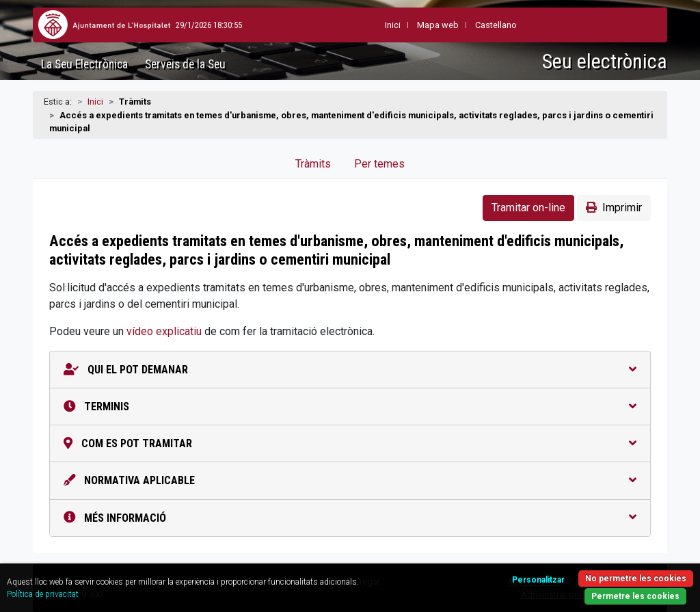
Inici (95, 102)
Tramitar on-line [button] (528, 208)
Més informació (350, 518)
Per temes (379, 164)
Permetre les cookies (635, 596)
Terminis (350, 407)
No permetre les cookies (636, 578)
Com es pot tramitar (350, 443)
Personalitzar (538, 580)
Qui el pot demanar (350, 370)
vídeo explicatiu (164, 331)
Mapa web (438, 25)
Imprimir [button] (614, 208)
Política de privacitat (43, 594)
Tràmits (313, 164)
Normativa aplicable (350, 480)
